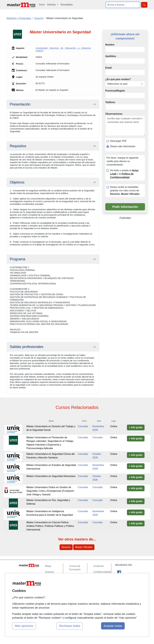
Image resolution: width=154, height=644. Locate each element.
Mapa (48, 566)
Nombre (110, 45)
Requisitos (18, 146)
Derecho (66, 547)
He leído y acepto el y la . (124, 174)
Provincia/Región (115, 91)
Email (109, 68)
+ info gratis (136, 427)
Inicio (42, 5)
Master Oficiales (84, 547)
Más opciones (24, 626)
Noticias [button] (52, 5)
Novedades (67, 5)
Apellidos (111, 56)
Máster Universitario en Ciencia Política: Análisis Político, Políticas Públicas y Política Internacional (50, 526)
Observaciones (114, 114)
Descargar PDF (118, 141)
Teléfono (110, 102)
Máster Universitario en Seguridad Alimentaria (51, 476)
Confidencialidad (102, 572)
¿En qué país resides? (118, 79)
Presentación (20, 104)
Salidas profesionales (27, 347)
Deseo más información (123, 146)
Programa (18, 259)
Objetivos (17, 182)
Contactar (98, 566)
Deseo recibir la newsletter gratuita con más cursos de (125, 190)
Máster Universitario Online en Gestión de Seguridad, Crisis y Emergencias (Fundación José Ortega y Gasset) (50, 491)
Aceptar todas (113, 626)
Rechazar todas (70, 626)
